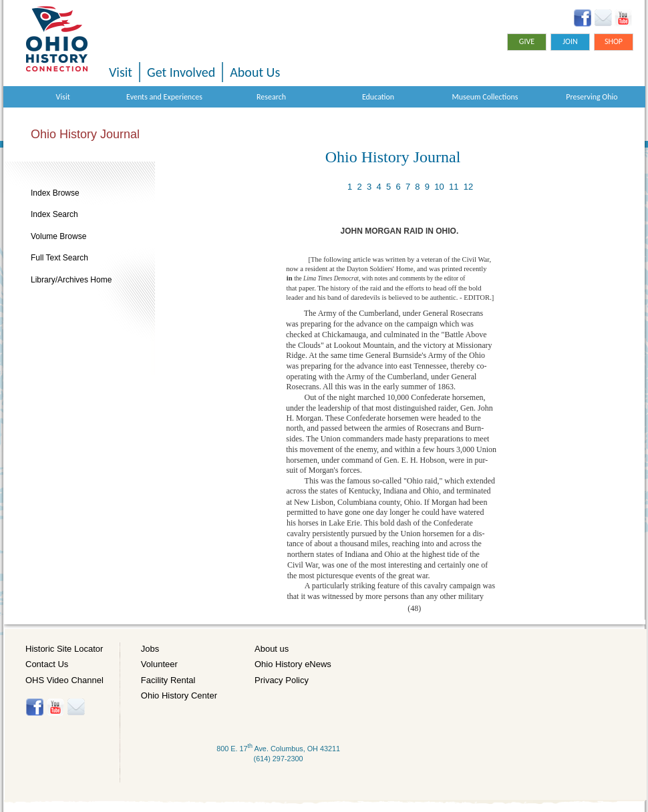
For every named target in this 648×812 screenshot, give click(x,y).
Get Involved (181, 72)
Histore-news (76, 707)
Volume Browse (58, 236)
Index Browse (55, 193)
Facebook (583, 18)
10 (439, 187)
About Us (255, 72)
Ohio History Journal (85, 134)
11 (454, 187)
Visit (121, 72)
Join (570, 41)
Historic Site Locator (64, 649)
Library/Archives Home (71, 280)
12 (468, 187)
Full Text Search (59, 258)
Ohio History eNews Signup (603, 18)
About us (272, 649)
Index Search (54, 214)
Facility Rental (168, 680)
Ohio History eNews (293, 664)
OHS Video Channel (64, 680)
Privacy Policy (282, 680)
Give (527, 41)
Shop (614, 41)
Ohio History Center (179, 695)
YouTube (623, 18)
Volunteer (159, 664)
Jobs (150, 649)
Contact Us (47, 664)
